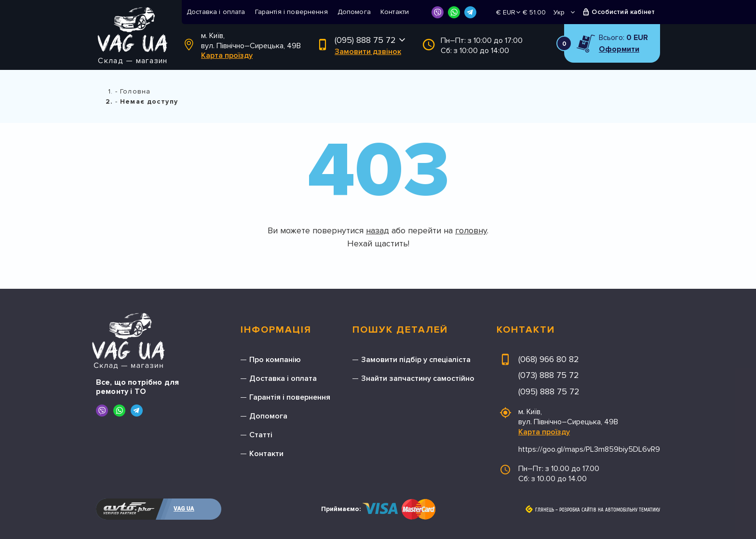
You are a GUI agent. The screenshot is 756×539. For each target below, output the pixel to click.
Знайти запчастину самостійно (418, 378)
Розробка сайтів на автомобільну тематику (610, 510)
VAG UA (184, 509)
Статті (261, 435)
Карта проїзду (227, 55)
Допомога (354, 12)
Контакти (395, 12)
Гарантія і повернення (291, 12)
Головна (135, 91)
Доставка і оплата (216, 12)
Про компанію (275, 360)
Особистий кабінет (623, 12)
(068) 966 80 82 (549, 359)
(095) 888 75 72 (365, 40)
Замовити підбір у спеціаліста (416, 360)
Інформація (276, 330)
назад (378, 230)
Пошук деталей (400, 330)
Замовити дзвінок (368, 52)
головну (471, 230)
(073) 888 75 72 (549, 375)
